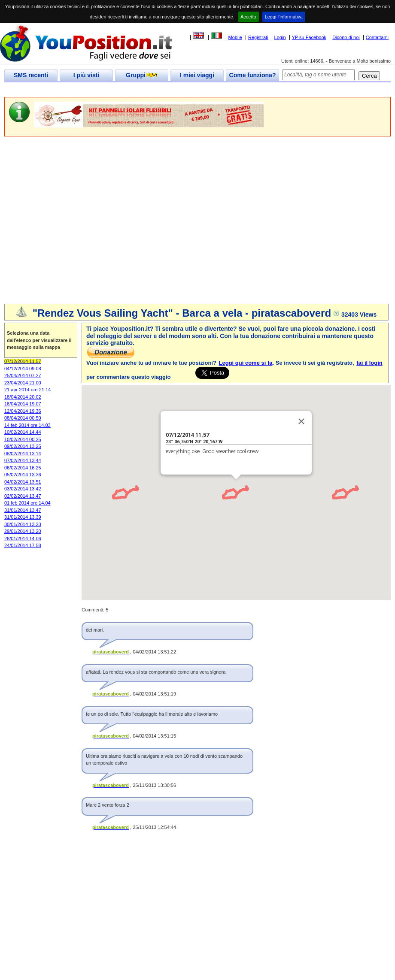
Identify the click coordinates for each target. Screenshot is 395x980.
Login (280, 37)
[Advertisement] (81, 221)
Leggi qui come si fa (246, 363)
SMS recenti (31, 75)
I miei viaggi (197, 75)
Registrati (258, 37)
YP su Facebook (309, 37)
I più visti (87, 75)
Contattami (377, 37)
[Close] (301, 421)
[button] (227, 490)
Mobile (235, 37)
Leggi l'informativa (284, 17)
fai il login (369, 363)
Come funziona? (253, 75)
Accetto (248, 17)
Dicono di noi (346, 37)
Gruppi (142, 75)
